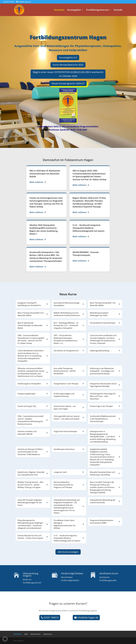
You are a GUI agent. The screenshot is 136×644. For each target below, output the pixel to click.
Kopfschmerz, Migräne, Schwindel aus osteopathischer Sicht (31, 473)
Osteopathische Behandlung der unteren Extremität (103, 501)
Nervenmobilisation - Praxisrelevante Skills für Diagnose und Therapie (63, 485)
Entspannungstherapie (27, 394)
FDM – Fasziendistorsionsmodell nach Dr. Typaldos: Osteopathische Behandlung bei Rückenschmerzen (30, 420)
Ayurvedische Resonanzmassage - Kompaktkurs (67, 304)
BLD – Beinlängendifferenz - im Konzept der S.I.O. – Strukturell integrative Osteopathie (66, 325)
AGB (26, 634)
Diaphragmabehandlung (100, 351)
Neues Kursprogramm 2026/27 (68, 83)
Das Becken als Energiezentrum (66, 351)
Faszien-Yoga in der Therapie (101, 406)
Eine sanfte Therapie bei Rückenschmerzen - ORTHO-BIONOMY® (65, 371)
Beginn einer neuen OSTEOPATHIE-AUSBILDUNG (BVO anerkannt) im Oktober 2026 (68, 74)
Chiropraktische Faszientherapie (103, 323)
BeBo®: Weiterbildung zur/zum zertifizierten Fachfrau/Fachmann (67, 314)
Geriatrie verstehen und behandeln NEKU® (27, 433)
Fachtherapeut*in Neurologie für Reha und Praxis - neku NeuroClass (103, 396)
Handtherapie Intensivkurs (64, 449)
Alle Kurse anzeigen (68, 552)
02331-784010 (51, 617)
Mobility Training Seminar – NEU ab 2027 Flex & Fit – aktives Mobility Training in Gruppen (30, 485)
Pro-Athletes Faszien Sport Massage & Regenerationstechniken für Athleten (65, 524)
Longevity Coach (60, 472)
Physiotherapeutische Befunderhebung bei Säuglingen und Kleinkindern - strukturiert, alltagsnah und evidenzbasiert (30, 524)
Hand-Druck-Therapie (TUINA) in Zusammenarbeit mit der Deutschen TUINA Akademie (30, 452)
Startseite (59, 10)
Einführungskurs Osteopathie (29, 384)
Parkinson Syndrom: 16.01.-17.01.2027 (68, 130)
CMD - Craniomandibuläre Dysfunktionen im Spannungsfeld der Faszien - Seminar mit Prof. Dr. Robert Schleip (31, 339)
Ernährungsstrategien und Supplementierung (64, 395)
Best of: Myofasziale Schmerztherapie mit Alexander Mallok (45, 174)
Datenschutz (35, 634)
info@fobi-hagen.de (88, 617)
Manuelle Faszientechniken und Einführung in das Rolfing (102, 473)
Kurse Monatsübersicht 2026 (68, 65)
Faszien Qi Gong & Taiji (27, 406)
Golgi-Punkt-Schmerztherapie (65, 431)
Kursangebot (74, 10)
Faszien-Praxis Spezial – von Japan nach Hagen (65, 407)
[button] (5, 639)
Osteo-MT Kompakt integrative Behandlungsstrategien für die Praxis (30, 503)
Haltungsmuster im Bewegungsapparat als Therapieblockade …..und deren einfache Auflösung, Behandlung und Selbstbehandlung (103, 437)
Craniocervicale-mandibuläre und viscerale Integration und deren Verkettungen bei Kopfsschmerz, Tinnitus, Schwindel (103, 339)
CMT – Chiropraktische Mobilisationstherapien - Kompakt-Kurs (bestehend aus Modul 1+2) (66, 339)
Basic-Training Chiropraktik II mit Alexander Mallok (31, 314)
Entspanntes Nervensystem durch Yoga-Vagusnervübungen (103, 385)
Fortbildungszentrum (97, 10)
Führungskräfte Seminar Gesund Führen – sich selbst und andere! (67, 417)
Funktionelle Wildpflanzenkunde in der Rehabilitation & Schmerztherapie (103, 419)
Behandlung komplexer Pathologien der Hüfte (99, 314)
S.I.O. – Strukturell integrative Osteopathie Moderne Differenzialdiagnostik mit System (89, 228)
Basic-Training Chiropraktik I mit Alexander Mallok (103, 304)
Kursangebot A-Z (68, 57)
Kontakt (118, 10)
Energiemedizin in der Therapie (66, 384)
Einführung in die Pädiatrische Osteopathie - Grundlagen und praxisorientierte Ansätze (102, 371)
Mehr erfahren (38, 182)
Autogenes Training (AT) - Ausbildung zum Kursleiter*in (29, 304)
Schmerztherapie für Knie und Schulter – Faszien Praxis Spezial (30, 537)
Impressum (48, 634)
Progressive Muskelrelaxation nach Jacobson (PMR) (102, 522)
